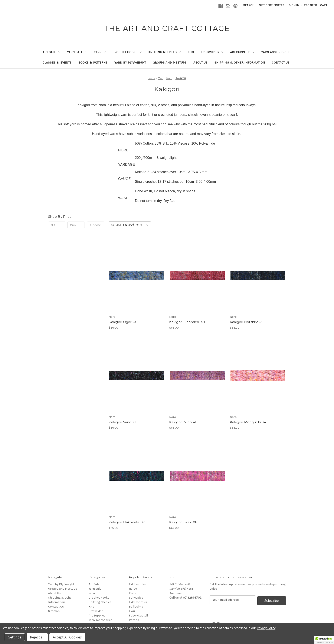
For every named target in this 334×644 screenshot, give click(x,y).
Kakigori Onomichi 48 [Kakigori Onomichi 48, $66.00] (187, 322)
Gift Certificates (271, 5)
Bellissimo (136, 607)
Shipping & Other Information (240, 62)
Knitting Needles (164, 52)
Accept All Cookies (67, 637)
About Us (200, 62)
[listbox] (137, 225)
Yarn (100, 52)
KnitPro (134, 593)
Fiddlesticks (137, 584)
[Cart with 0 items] (324, 5)
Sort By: (116, 225)
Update (96, 225)
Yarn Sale (77, 52)
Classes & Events (57, 62)
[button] (324, 640)
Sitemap (54, 611)
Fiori (132, 611)
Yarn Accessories (276, 52)
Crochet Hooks (127, 52)
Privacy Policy (266, 628)
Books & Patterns (93, 62)
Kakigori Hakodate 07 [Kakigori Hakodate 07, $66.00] (127, 522)
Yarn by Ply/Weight (130, 62)
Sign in (294, 5)
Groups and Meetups (170, 62)
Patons (134, 620)
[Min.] (57, 225)
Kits (191, 52)
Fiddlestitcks (138, 602)
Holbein (134, 589)
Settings (15, 637)
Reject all (37, 637)
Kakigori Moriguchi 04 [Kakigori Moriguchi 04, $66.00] (248, 422)
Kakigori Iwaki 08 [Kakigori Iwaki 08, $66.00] (183, 522)
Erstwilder (212, 52)
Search (249, 5)
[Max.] (76, 225)
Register (310, 5)
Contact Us (281, 62)
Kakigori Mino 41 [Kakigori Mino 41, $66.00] (183, 422)
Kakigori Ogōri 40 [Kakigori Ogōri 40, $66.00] (123, 322)
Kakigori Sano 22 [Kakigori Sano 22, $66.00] (122, 422)
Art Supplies (242, 52)
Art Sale (51, 52)
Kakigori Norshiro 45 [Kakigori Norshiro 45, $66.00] (247, 322)
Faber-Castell (138, 616)
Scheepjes (136, 598)
